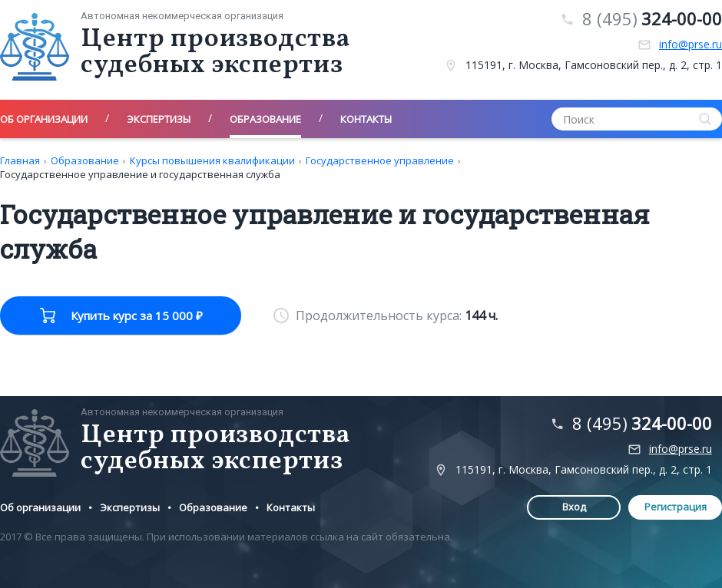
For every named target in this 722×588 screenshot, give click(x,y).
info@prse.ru (691, 45)
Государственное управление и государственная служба (140, 174)
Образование (85, 160)
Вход (574, 507)
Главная (20, 160)
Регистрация (676, 507)
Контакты (291, 507)
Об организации (40, 507)
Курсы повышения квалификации (212, 160)
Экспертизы (130, 507)
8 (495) (652, 19)
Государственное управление (380, 160)
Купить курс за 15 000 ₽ (137, 315)
